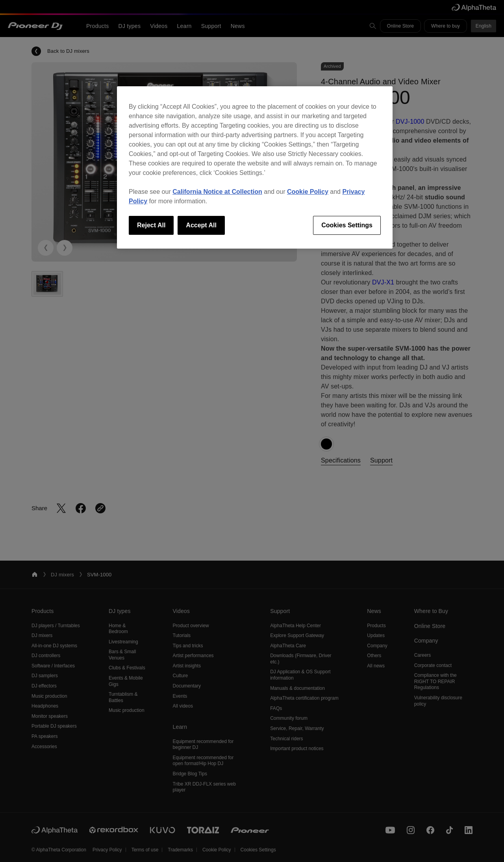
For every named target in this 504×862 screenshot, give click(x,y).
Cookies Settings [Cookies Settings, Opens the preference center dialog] (347, 225)
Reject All (151, 225)
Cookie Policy (308, 192)
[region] (255, 167)
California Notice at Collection (217, 192)
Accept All (201, 225)
